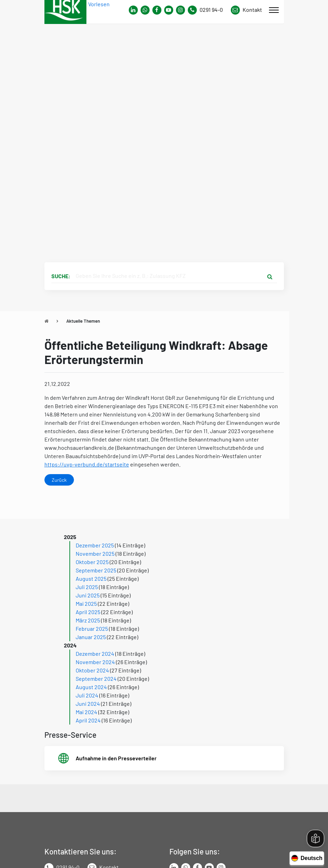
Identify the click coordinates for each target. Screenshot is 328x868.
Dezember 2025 (95, 545)
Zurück (59, 480)
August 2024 (91, 687)
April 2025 (88, 612)
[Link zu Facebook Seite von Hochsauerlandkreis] (157, 10)
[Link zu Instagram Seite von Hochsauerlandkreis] (180, 10)
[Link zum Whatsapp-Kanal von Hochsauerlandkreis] (133, 10)
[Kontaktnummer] (208, 10)
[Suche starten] (270, 276)
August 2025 (91, 578)
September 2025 (96, 570)
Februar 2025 (92, 629)
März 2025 (88, 620)
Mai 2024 (86, 712)
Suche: (61, 276)
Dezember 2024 (95, 654)
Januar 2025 (91, 637)
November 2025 (95, 553)
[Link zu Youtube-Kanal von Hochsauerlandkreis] (169, 10)
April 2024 (88, 720)
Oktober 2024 (92, 670)
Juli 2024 (87, 695)
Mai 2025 (86, 604)
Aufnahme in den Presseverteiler (116, 758)
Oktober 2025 (92, 562)
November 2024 (95, 662)
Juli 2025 (87, 587)
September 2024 (96, 679)
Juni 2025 (88, 595)
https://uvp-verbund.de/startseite (87, 464)
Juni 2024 (88, 704)
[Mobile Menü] (274, 10)
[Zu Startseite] (47, 321)
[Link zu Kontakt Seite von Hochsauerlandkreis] (246, 10)
